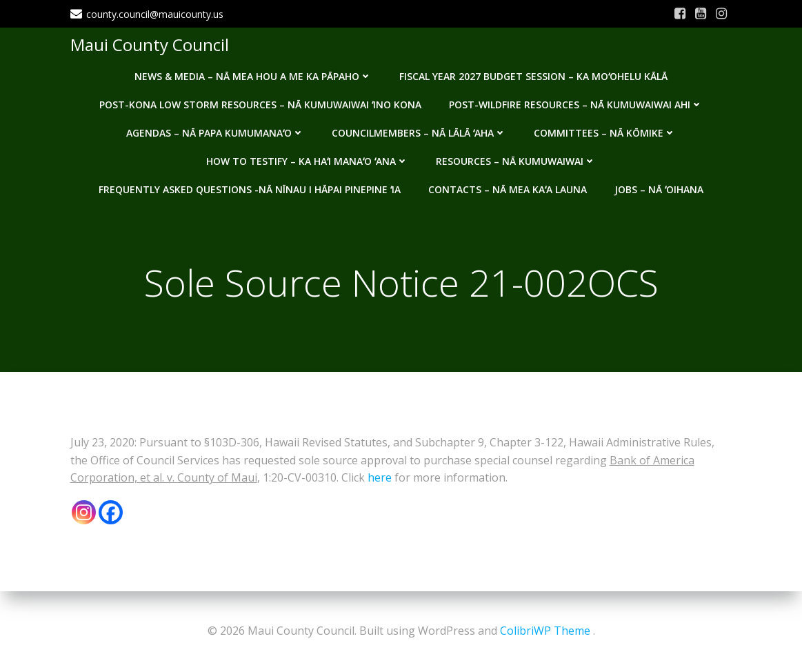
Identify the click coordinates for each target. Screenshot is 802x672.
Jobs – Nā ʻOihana (659, 189)
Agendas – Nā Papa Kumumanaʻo (215, 133)
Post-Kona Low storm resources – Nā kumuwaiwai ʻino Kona (260, 105)
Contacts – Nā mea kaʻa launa (508, 189)
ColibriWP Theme (545, 631)
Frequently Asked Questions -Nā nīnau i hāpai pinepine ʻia (250, 189)
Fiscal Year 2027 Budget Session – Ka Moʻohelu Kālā (533, 76)
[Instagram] (84, 512)
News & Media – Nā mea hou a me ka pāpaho (253, 76)
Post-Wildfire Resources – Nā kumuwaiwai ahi (576, 105)
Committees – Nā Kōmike (605, 133)
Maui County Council (150, 45)
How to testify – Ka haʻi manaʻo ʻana (307, 161)
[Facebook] (111, 512)
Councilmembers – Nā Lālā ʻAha (419, 133)
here (380, 477)
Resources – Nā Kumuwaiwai (516, 161)
